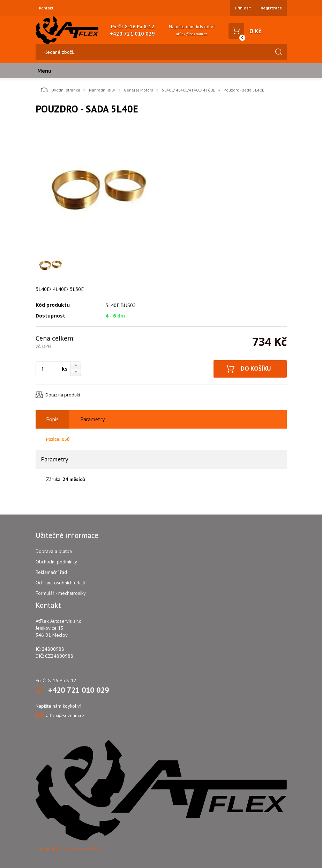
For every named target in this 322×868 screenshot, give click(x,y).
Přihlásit (243, 8)
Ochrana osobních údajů (61, 583)
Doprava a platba (54, 551)
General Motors (138, 90)
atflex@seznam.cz (192, 34)
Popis (52, 419)
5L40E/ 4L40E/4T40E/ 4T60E (188, 90)
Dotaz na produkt (63, 395)
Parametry (92, 419)
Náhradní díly (102, 90)
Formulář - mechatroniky (61, 593)
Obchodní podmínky (56, 562)
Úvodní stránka (61, 89)
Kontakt (46, 8)
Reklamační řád (51, 572)
